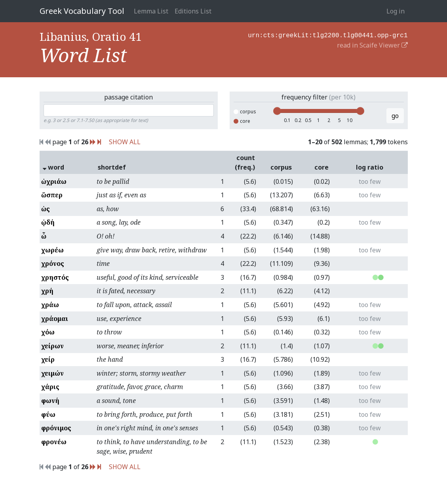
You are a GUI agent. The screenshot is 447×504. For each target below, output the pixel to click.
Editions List (193, 11)
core (242, 121)
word (53, 167)
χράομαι (55, 319)
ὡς (46, 209)
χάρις (50, 387)
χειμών (52, 373)
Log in (396, 11)
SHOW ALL (125, 142)
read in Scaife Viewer (372, 44)
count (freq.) (245, 162)
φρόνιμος (56, 428)
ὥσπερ (52, 195)
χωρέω (52, 250)
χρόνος (53, 263)
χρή (47, 291)
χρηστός (55, 277)
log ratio (370, 167)
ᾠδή (48, 222)
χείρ (48, 359)
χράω (50, 305)
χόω (48, 332)
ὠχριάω (54, 181)
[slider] (277, 111)
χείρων (52, 346)
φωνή (50, 401)
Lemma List (151, 11)
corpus (245, 112)
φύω (48, 414)
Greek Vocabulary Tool (82, 11)
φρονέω (54, 442)
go (395, 116)
